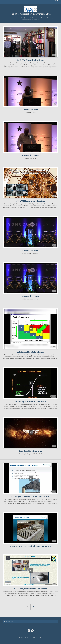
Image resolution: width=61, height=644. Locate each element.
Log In (57, 2)
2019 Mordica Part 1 (31, 251)
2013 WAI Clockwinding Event (30, 60)
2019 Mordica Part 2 (31, 296)
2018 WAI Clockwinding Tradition (30, 201)
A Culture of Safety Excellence (30, 352)
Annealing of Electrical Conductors (30, 402)
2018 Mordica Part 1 (31, 110)
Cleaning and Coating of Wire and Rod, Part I (31, 497)
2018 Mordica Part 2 (31, 155)
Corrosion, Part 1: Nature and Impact (30, 589)
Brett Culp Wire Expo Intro (31, 451)
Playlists (6, 2)
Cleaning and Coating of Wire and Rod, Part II (31, 546)
